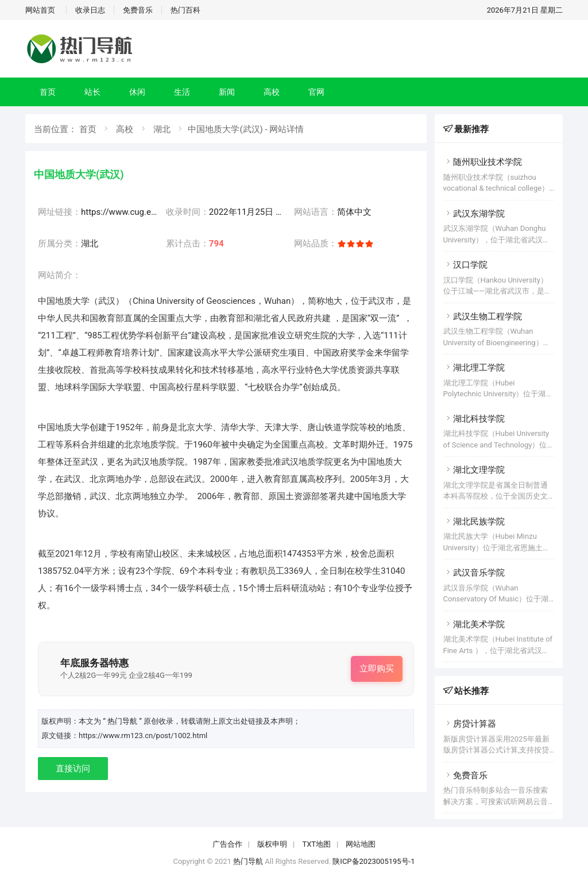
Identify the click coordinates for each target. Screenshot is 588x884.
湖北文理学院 (474, 470)
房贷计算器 (470, 724)
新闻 (227, 92)
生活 (182, 92)
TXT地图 (316, 844)
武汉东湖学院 (474, 214)
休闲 (137, 92)
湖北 (162, 129)
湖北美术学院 (474, 624)
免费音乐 (138, 10)
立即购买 (377, 669)
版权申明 (272, 844)
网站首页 (40, 10)
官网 (316, 92)
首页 (48, 92)
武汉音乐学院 (474, 573)
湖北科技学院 (474, 419)
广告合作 (227, 844)
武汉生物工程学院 (483, 316)
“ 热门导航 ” (123, 721)
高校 (272, 92)
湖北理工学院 (474, 368)
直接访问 (73, 769)
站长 (92, 92)
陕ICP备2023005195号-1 (374, 861)
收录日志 (90, 10)
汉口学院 (465, 265)
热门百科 (185, 10)
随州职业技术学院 (483, 162)
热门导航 (248, 861)
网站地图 (361, 844)
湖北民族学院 (474, 522)
